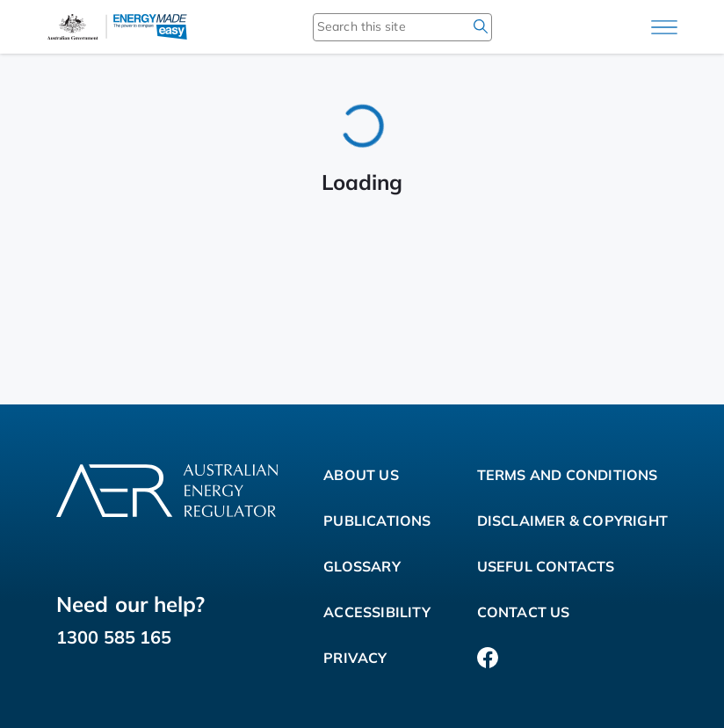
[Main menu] (664, 27)
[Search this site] (377, 26)
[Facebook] (488, 658)
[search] (481, 26)
